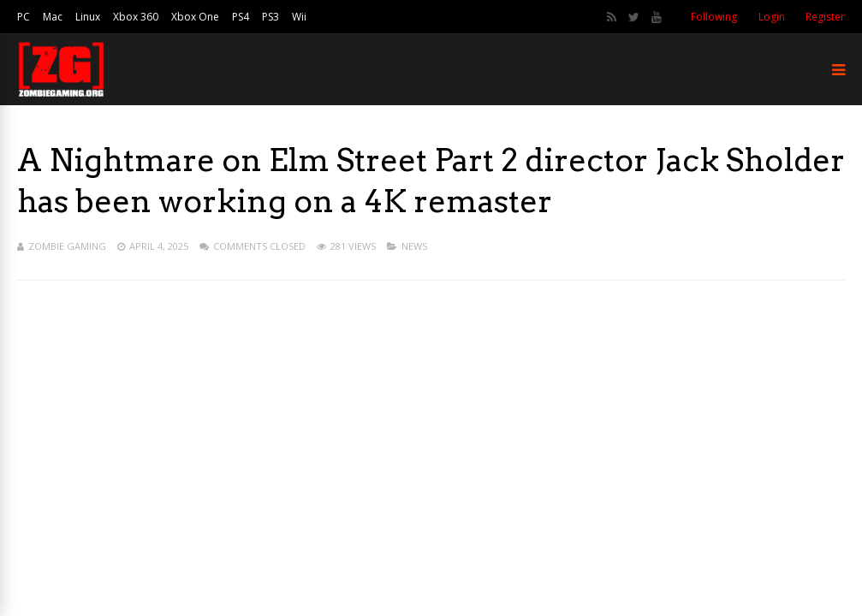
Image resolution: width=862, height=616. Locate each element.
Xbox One (195, 17)
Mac (53, 17)
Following (714, 17)
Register (825, 17)
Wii (299, 17)
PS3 (270, 17)
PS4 (241, 17)
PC (24, 17)
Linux (88, 17)
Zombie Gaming (67, 246)
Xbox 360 (136, 17)
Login (772, 17)
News (414, 246)
